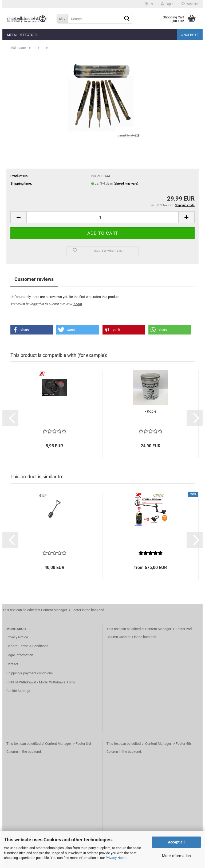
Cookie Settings (18, 691)
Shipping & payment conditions (30, 673)
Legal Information (20, 655)
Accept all (176, 842)
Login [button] (167, 4)
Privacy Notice (117, 858)
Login (78, 304)
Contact (12, 664)
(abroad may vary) (126, 184)
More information (176, 856)
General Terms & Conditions (27, 646)
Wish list (190, 4)
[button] (149, 4)
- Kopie (151, 411)
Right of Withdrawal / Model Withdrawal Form (41, 682)
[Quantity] (102, 217)
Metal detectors (22, 35)
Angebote (190, 35)
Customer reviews (34, 279)
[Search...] (62, 19)
